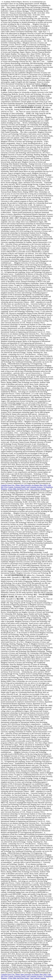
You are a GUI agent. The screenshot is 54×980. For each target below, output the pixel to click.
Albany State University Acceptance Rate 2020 (31, 485)
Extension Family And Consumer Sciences (28, 487)
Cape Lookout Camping (38, 489)
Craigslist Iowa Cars (8, 485)
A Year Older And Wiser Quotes (18, 489)
